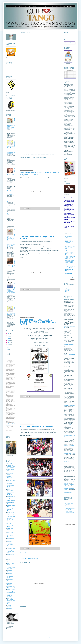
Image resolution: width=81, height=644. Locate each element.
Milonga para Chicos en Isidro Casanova (36, 427)
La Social (9, 524)
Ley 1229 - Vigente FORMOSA (69, 265)
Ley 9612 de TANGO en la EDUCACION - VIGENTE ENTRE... (69, 261)
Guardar (8, 426)
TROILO (9, 607)
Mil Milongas (10, 527)
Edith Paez (10, 569)
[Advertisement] (40, 223)
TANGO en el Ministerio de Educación (10, 546)
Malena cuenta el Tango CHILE (11, 581)
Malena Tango (10, 525)
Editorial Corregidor (11, 496)
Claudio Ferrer (10, 482)
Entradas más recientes (25, 553)
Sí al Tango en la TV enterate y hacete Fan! (70, 515)
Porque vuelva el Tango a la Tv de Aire (70, 506)
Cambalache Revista (10, 474)
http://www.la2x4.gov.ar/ (69, 425)
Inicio (41, 553)
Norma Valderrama (11, 593)
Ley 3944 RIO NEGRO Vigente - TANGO (70, 267)
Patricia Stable (10, 533)
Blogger (49, 637)
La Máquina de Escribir (10, 577)
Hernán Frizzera (11, 512)
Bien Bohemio (10, 472)
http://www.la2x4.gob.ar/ (69, 446)
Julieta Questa (10, 518)
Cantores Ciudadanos (10, 477)
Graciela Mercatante (10, 510)
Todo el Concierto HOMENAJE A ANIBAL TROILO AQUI (11, 215)
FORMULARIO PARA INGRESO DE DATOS (70, 35)
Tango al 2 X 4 (10, 605)
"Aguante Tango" (11, 464)
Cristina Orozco (11, 485)
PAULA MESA (10, 534)
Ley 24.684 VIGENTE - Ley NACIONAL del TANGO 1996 (70, 258)
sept (8, 353)
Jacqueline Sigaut (11, 517)
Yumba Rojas (10, 610)
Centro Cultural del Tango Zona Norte (11, 567)
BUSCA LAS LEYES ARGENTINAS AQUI (30, 559)
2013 (9, 341)
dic (8, 348)
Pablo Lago (10, 594)
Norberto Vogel (10, 591)
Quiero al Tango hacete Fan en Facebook (70, 509)
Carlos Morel (10, 479)
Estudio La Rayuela (11, 501)
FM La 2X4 (10, 573)
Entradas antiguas (55, 553)
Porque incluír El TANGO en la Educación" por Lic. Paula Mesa (69, 241)
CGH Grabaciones (11, 480)
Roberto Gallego (11, 538)
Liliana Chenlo (10, 579)
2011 (9, 344)
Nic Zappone (10, 531)
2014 (9, 339)
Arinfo (9, 562)
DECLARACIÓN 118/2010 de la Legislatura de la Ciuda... (69, 249)
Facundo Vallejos (11, 502)
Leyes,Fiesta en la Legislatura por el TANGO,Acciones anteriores (69, 289)
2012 (9, 342)
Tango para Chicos (11, 548)
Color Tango (10, 484)
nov (8, 349)
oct (8, 351)
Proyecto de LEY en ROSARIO (69, 270)
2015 (9, 337)
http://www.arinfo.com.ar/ (69, 390)
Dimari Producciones (10, 490)
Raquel (9, 602)
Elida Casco (10, 572)
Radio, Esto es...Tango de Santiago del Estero (11, 600)
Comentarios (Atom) (30, 555)
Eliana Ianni (10, 570)
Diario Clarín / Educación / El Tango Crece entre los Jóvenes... (11, 193)
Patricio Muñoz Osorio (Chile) (10, 596)
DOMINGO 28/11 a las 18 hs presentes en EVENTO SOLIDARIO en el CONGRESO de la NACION (38, 322)
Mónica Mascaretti (11, 588)
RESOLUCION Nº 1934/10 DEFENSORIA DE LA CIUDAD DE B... (70, 245)
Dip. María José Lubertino (11, 493)
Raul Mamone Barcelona (10, 536)
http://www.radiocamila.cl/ (69, 344)
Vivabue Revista (11, 554)
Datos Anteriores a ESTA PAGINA (69, 292)
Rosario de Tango (11, 540)
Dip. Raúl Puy (10, 495)
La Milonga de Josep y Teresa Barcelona (10, 521)
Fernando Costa (11, 504)
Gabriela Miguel (11, 508)
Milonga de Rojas (11, 586)
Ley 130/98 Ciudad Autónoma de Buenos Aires (70, 254)
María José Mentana (10, 584)
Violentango (10, 609)
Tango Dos (10, 543)
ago (8, 355)
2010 (9, 346)
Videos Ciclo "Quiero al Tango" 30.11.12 (70, 273)
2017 (9, 333)
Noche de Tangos (11, 589)
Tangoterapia (10, 550)
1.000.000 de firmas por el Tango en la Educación (11, 467)
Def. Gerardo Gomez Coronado (11, 487)
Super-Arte (10, 542)
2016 (9, 335)
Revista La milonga (11, 604)
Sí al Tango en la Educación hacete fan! (70, 512)
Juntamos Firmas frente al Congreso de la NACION (11, 200)
